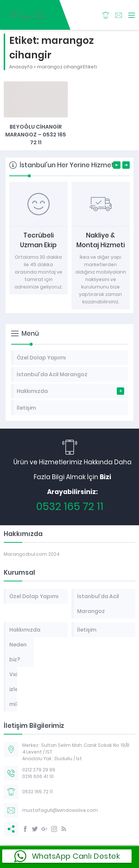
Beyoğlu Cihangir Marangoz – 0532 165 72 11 (36, 135)
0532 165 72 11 (70, 506)
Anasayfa (21, 67)
